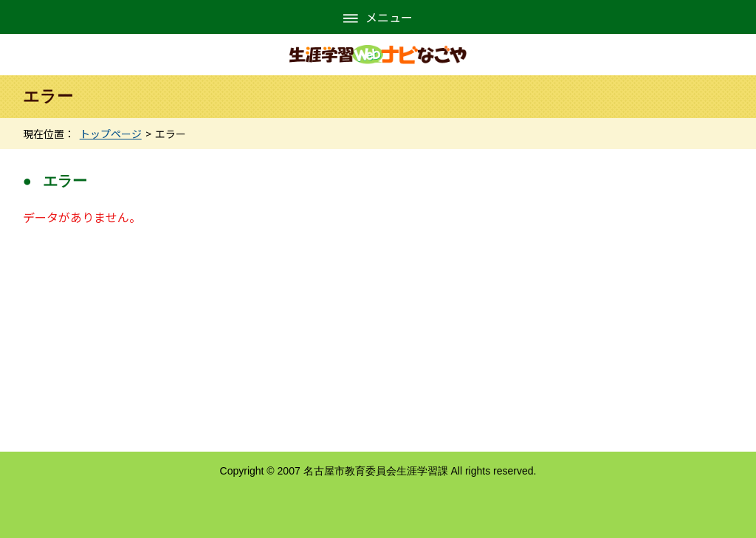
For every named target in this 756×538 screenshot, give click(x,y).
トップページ (111, 134)
